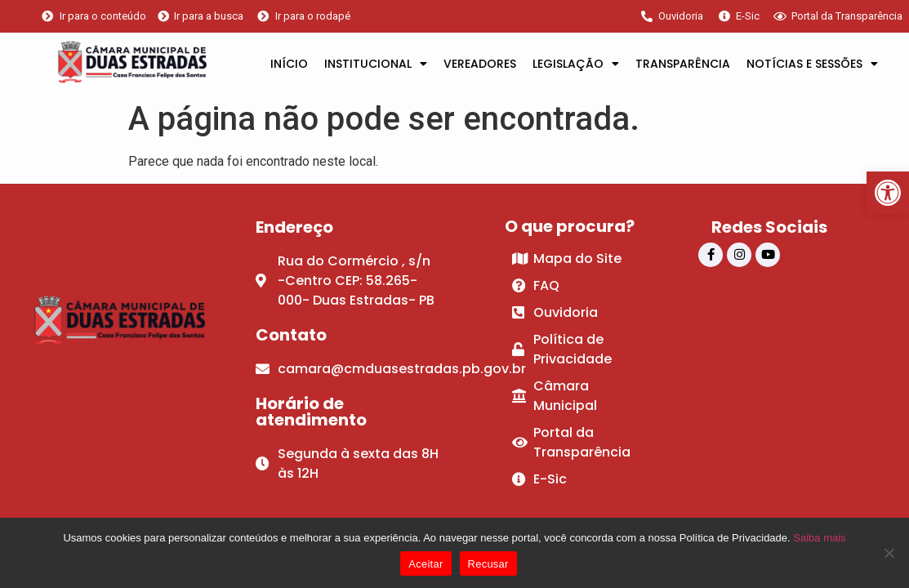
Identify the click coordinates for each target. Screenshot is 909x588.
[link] (888, 193)
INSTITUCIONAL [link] (376, 64)
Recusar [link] (488, 564)
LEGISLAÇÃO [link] (576, 64)
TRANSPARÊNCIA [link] (683, 64)
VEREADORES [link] (480, 64)
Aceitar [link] (426, 564)
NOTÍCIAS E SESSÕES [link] (812, 64)
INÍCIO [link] (289, 64)
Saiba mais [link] (819, 538)
